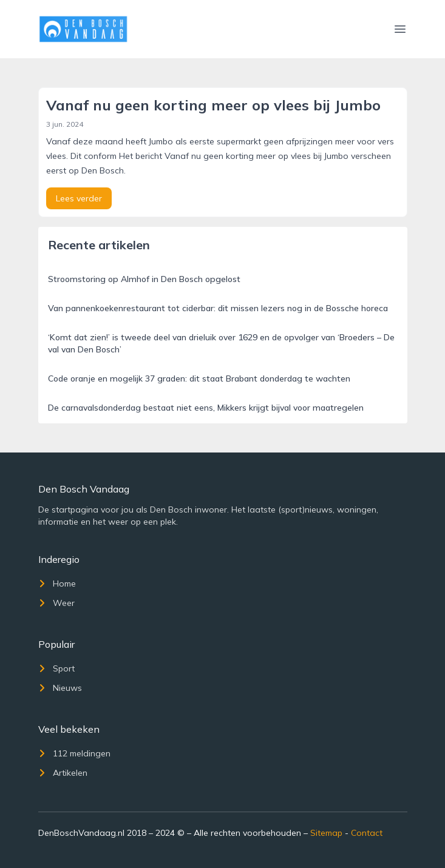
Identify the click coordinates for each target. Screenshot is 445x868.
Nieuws (60, 688)
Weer (56, 603)
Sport (56, 668)
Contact (367, 833)
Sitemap (326, 833)
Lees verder (79, 198)
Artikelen (63, 773)
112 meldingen (74, 753)
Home (57, 584)
